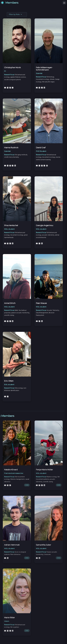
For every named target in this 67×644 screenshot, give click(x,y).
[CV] (8, 88)
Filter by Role (15, 14)
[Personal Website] (47, 166)
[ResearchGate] (13, 88)
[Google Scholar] (10, 88)
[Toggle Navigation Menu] (63, 4)
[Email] (5, 88)
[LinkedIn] (45, 88)
